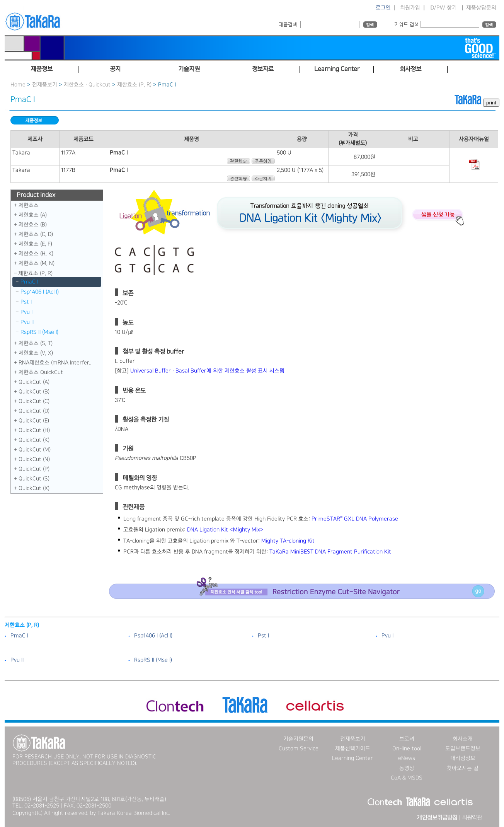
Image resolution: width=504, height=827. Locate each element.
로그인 (383, 8)
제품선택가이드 (353, 749)
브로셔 (407, 739)
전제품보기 (45, 85)
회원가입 (410, 8)
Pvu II (27, 322)
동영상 (407, 768)
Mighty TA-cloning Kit (288, 541)
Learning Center (352, 758)
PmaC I (29, 282)
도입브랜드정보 (463, 749)
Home (18, 85)
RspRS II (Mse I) (39, 332)
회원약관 (472, 818)
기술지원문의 (298, 739)
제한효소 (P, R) (134, 85)
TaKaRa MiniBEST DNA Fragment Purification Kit (330, 552)
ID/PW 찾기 (443, 8)
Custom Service (299, 749)
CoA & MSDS (407, 778)
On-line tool (407, 749)
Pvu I (26, 312)
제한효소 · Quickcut (88, 85)
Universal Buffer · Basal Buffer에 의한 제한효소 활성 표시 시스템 (207, 371)
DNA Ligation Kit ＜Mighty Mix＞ (225, 530)
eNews (407, 758)
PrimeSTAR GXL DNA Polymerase (355, 519)
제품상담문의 (481, 8)
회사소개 (463, 739)
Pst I (26, 302)
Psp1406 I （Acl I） (40, 292)
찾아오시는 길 (463, 768)
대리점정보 (463, 758)
